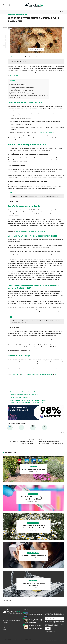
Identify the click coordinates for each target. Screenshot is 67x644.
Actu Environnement (29, 375)
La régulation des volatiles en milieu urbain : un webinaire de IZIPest (27, 402)
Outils (34, 12)
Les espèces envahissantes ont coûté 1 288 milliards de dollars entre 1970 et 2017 (28, 96)
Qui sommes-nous (7, 618)
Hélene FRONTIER (14, 76)
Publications (5, 623)
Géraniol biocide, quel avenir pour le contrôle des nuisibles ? (34, 498)
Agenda (53, 12)
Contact (5, 629)
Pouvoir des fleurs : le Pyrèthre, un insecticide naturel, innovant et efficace (33, 527)
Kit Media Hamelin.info (8, 625)
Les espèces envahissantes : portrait (17, 84)
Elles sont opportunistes (15, 89)
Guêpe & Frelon (14, 386)
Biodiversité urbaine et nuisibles (34, 469)
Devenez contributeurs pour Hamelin (11, 620)
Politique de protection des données (55, 641)
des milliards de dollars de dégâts (45, 132)
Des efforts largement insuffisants (17, 92)
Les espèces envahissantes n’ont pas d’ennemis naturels (22, 88)
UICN (22, 375)
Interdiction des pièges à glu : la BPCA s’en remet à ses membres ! (36, 621)
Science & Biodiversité (22, 14)
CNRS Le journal (16, 375)
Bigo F (31, 558)
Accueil (10, 57)
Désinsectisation (33, 494)
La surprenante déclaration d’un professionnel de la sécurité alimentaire (51, 442)
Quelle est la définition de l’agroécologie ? (20, 398)
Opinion (47, 12)
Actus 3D (7, 12)
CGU (54, 639)
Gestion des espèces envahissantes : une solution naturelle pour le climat (28, 400)
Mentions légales (60, 639)
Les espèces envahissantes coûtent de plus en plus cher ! (24, 395)
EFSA (55, 375)
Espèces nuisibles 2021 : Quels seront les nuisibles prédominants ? (26, 389)
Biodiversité (11, 14)
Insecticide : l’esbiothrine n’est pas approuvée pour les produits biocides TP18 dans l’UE (36, 628)
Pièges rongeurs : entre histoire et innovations (34, 584)
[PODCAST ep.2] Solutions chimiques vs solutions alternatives (22, 442)
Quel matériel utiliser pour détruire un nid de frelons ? (36, 614)
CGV (51, 639)
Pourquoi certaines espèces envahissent (18, 86)
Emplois (4, 627)
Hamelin (31, 471)
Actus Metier (25, 12)
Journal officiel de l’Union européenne (44, 375)
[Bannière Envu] (36, 412)
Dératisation (33, 581)
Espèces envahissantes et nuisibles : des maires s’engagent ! (25, 392)
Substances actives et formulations (33, 556)
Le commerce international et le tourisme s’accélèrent (22, 91)
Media (41, 12)
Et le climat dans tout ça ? (15, 97)
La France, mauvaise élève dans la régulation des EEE (21, 94)
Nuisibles (16, 12)
